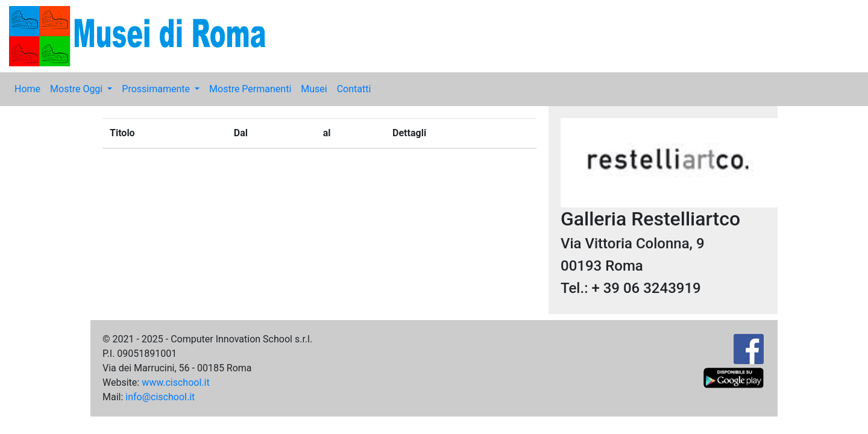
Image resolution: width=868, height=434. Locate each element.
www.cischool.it (176, 382)
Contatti (354, 89)
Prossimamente (157, 89)
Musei (314, 89)
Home (27, 89)
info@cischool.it (160, 397)
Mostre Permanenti (250, 89)
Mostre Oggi (77, 89)
